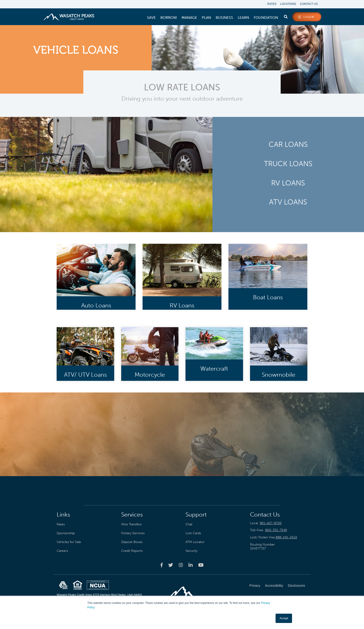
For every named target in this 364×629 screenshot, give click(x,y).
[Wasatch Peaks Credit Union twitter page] (171, 565)
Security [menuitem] (192, 551)
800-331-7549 (276, 531)
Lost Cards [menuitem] (193, 533)
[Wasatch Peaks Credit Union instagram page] (181, 565)
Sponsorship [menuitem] (66, 533)
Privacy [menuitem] (255, 586)
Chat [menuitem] (189, 524)
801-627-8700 (271, 523)
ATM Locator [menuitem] (195, 542)
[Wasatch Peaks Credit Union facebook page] (162, 565)
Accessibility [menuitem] (274, 586)
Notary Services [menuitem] (133, 533)
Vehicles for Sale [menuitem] (69, 542)
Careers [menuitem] (62, 551)
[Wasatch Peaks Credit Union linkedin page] (191, 565)
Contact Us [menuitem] (309, 4)
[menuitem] (151, 18)
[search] (286, 16)
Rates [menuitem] (270, 4)
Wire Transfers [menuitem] (131, 524)
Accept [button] (284, 618)
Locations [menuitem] (287, 4)
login (309, 17)
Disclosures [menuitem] (296, 586)
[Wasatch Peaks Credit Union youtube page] (201, 565)
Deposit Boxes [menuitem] (132, 542)
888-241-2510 (286, 538)
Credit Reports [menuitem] (132, 551)
